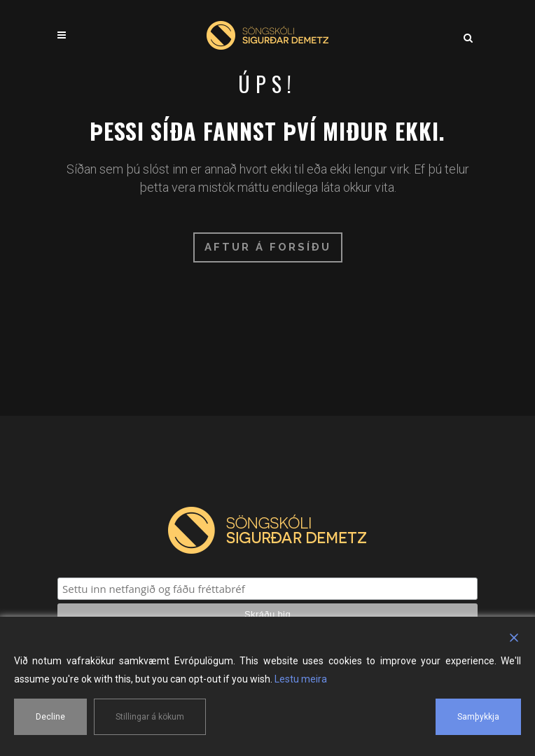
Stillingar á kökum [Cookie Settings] (150, 717)
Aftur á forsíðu (268, 247)
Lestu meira (301, 679)
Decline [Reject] (50, 717)
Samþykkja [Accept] (478, 717)
